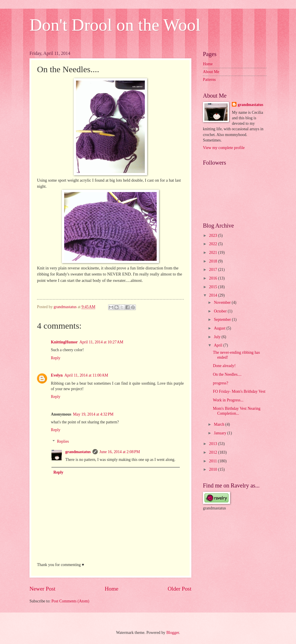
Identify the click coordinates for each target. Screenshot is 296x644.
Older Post (180, 589)
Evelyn (57, 375)
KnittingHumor (64, 342)
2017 (213, 270)
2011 (213, 461)
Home (111, 589)
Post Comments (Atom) (70, 601)
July (218, 337)
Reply (56, 358)
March (220, 424)
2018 (213, 261)
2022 (213, 244)
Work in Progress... (228, 400)
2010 (213, 469)
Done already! (224, 366)
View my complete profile (224, 148)
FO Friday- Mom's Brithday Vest (239, 391)
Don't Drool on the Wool (115, 25)
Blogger (173, 633)
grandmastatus (78, 452)
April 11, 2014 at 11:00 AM (86, 375)
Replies (63, 442)
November (223, 303)
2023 (213, 236)
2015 (213, 287)
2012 (213, 452)
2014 (213, 295)
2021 (213, 253)
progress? (220, 383)
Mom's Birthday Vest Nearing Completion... (236, 411)
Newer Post (42, 589)
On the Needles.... (227, 374)
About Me (211, 72)
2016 (213, 278)
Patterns (209, 80)
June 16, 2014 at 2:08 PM (120, 452)
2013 (213, 444)
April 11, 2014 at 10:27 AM (101, 342)
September (223, 320)
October (221, 311)
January (221, 433)
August (220, 328)
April (219, 345)
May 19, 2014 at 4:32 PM (93, 414)
